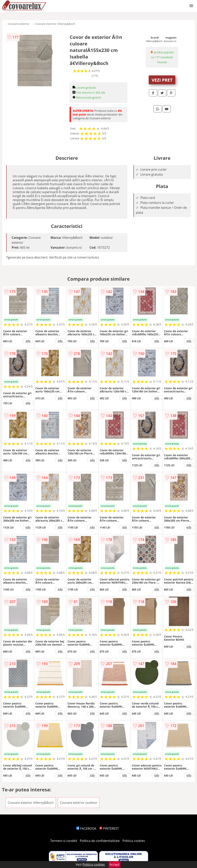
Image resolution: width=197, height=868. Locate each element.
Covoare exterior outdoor (79, 803)
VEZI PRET (162, 80)
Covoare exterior (19, 24)
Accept (115, 864)
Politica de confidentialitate (100, 841)
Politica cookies (134, 841)
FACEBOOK (86, 829)
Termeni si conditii (64, 841)
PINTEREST (109, 829)
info (28, 341)
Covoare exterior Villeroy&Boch (55, 24)
